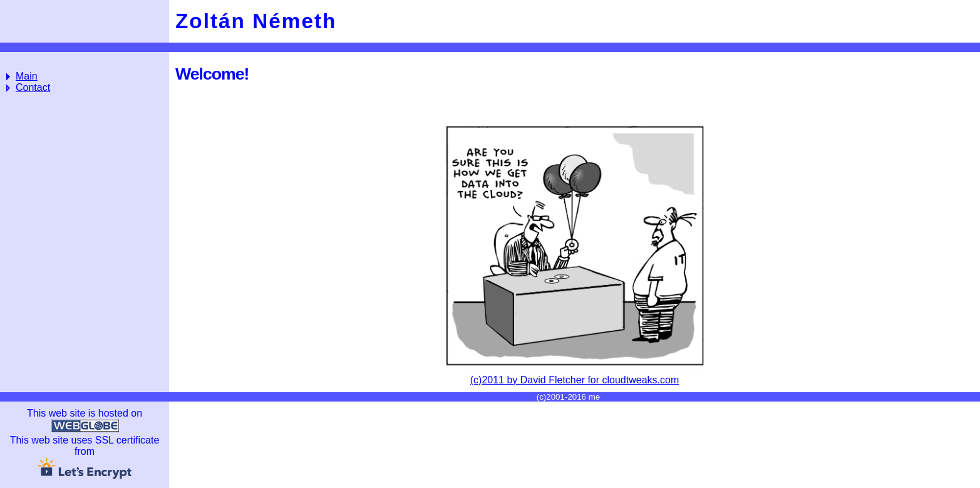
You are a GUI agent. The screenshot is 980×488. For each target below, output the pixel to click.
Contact (33, 87)
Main (27, 76)
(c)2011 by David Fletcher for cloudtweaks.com (574, 374)
